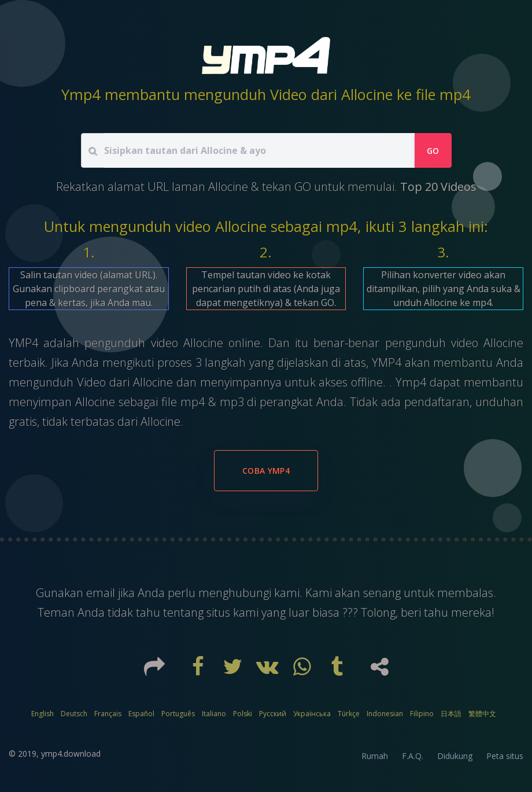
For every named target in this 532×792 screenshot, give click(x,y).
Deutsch (74, 714)
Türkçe (349, 714)
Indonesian (385, 714)
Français (108, 714)
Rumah (375, 756)
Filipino (422, 714)
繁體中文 (482, 714)
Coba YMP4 (266, 471)
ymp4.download (71, 754)
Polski (243, 714)
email (102, 593)
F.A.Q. (413, 756)
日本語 (451, 714)
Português (178, 714)
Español (141, 714)
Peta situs (505, 756)
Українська (312, 714)
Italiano (214, 714)
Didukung (455, 756)
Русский (273, 714)
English (43, 714)
